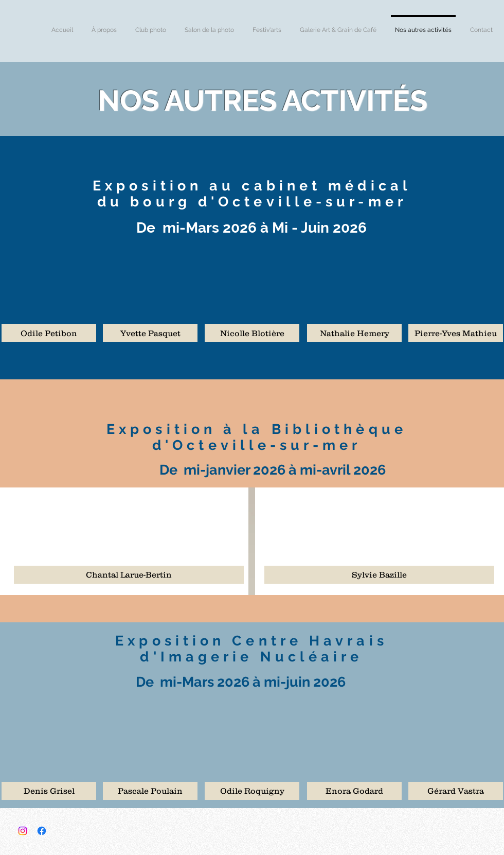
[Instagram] (23, 831)
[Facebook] (42, 831)
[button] (49, 333)
